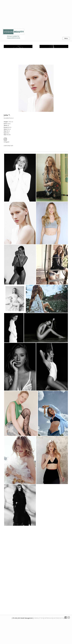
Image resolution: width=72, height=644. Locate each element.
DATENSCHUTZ (58, 636)
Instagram (35, 158)
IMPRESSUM (48, 636)
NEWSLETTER (39, 636)
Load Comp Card (8, 164)
